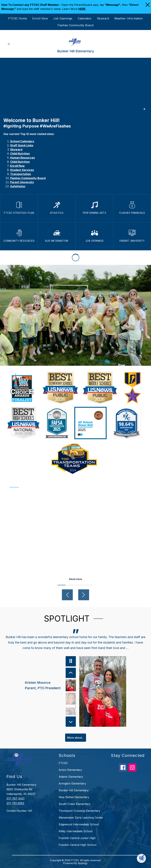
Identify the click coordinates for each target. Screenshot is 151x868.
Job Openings (63, 18)
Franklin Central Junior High (77, 838)
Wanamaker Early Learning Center (81, 818)
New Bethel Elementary (74, 797)
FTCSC (63, 763)
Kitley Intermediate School (76, 831)
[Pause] (71, 661)
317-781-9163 (15, 803)
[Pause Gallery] (144, 109)
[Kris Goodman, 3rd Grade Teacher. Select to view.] (71, 699)
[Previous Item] (71, 673)
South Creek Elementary (75, 804)
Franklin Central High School (77, 845)
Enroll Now (40, 18)
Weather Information (129, 18)
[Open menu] (9, 44)
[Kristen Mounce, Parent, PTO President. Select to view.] (50, 685)
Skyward (103, 18)
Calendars (85, 18)
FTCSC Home (18, 18)
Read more (76, 579)
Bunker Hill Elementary (74, 790)
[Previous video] (67, 595)
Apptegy (83, 863)
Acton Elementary (70, 770)
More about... (76, 738)
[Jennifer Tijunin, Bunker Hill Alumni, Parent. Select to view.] (71, 712)
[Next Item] (71, 722)
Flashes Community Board (75, 25)
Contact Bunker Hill (19, 811)
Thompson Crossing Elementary (79, 811)
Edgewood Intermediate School (79, 824)
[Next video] (84, 595)
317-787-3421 (15, 798)
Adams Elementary (71, 777)
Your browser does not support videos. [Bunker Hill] (75, 86)
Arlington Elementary (72, 783)
